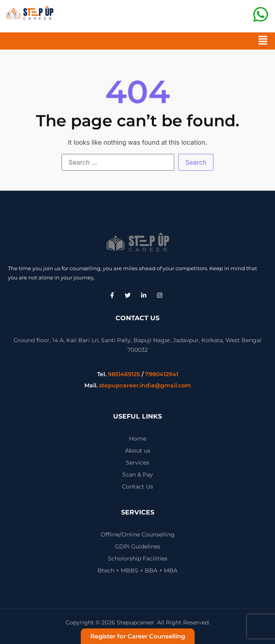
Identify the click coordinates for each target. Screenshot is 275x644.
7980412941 (162, 374)
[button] (263, 41)
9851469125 (124, 374)
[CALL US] (261, 14)
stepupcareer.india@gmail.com (145, 385)
